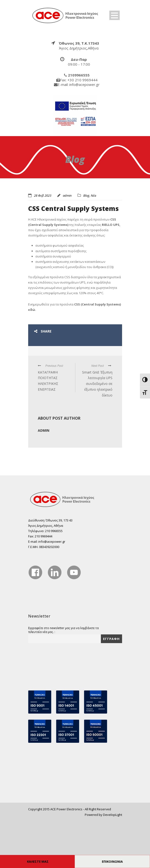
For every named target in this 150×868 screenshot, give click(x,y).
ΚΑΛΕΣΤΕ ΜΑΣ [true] (38, 861)
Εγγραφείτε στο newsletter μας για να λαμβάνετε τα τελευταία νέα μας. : (63, 677)
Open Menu (114, 15)
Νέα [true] (93, 195)
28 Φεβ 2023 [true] (43, 195)
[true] (65, 15)
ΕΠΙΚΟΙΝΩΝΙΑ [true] (112, 861)
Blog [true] (86, 195)
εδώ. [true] (32, 357)
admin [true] (67, 195)
